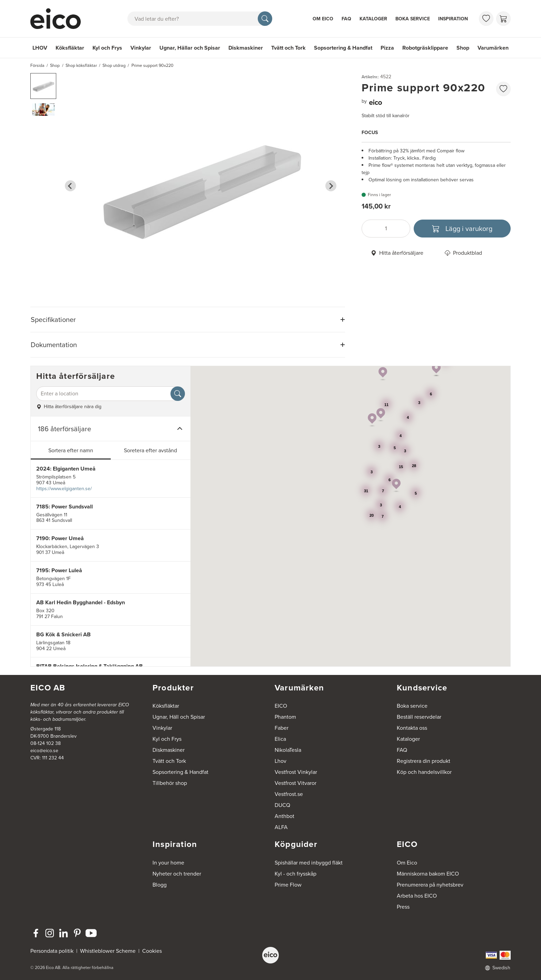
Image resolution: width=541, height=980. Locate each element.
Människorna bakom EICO (428, 874)
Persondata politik (52, 951)
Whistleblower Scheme (108, 951)
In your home (168, 863)
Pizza (387, 48)
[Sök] (265, 19)
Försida (37, 65)
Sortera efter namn (71, 450)
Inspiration (453, 19)
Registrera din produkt (424, 761)
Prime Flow (288, 885)
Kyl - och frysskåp (296, 874)
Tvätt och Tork (288, 48)
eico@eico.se (44, 751)
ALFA (281, 827)
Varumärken (493, 48)
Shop (463, 48)
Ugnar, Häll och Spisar (179, 717)
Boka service (413, 19)
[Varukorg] (503, 19)
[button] (43, 86)
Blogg (160, 885)
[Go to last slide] (70, 186)
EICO (281, 706)
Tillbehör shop (170, 783)
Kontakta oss (412, 728)
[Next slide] (331, 186)
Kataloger (373, 19)
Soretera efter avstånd (150, 450)
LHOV (40, 48)
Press (403, 907)
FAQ (346, 19)
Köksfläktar (70, 48)
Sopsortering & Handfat (343, 48)
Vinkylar (141, 48)
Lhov (281, 761)
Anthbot (284, 816)
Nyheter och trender (177, 874)
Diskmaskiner (246, 48)
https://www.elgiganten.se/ (64, 489)
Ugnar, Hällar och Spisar (190, 48)
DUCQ (282, 805)
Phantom (285, 717)
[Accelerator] (59, 19)
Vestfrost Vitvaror (296, 783)
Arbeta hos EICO (417, 896)
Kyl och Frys (107, 48)
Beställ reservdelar (419, 717)
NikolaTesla (288, 750)
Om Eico (323, 19)
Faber (282, 728)
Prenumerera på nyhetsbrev (430, 885)
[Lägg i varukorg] (462, 229)
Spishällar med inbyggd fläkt (309, 863)
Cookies (152, 951)
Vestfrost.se (289, 794)
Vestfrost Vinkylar (296, 772)
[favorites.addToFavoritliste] (503, 89)
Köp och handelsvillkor (424, 772)
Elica (280, 739)
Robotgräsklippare (425, 48)
